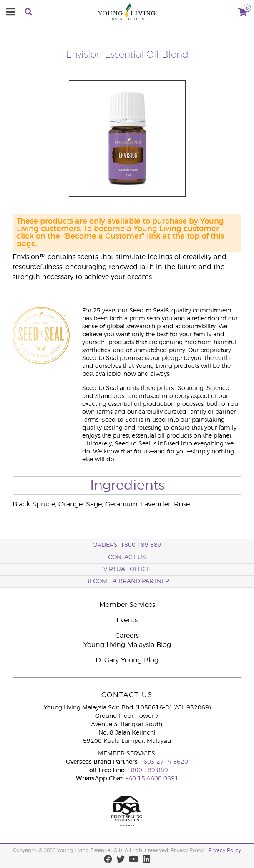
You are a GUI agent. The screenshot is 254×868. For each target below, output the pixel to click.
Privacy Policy (225, 850)
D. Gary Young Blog (127, 660)
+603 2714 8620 (164, 762)
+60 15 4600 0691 (152, 779)
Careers (127, 636)
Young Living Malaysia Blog (127, 645)
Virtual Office (127, 569)
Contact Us (127, 557)
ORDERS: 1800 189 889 (127, 545)
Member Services (127, 605)
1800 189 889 (147, 770)
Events (127, 620)
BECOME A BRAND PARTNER (127, 581)
